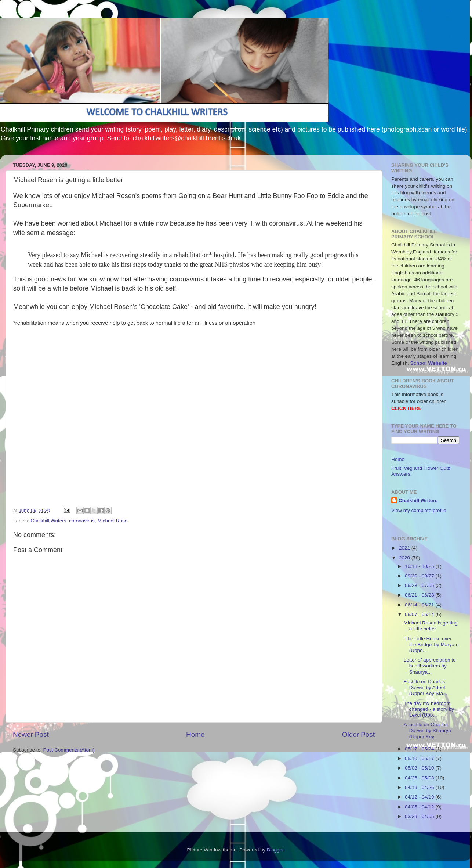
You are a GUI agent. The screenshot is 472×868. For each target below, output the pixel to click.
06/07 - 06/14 (420, 614)
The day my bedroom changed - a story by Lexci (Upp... (429, 709)
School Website (429, 363)
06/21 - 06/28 (420, 595)
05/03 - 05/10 (420, 768)
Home (195, 734)
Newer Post (31, 734)
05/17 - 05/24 (420, 749)
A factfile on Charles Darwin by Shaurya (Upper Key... (427, 730)
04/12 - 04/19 (420, 797)
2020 (405, 558)
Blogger (275, 850)
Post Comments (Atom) (69, 750)
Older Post (358, 734)
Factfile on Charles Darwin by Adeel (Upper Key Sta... (426, 687)
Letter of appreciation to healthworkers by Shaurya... (430, 666)
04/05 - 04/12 (420, 807)
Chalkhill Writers (48, 521)
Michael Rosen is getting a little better (431, 626)
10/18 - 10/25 (420, 566)
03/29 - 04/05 (420, 816)
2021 (405, 548)
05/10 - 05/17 (420, 758)
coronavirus (82, 521)
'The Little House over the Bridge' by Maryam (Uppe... (431, 644)
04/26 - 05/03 (420, 778)
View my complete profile (419, 510)
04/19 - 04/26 (420, 787)
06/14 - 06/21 (420, 605)
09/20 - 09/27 (420, 576)
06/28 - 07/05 (420, 585)
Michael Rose (112, 521)
